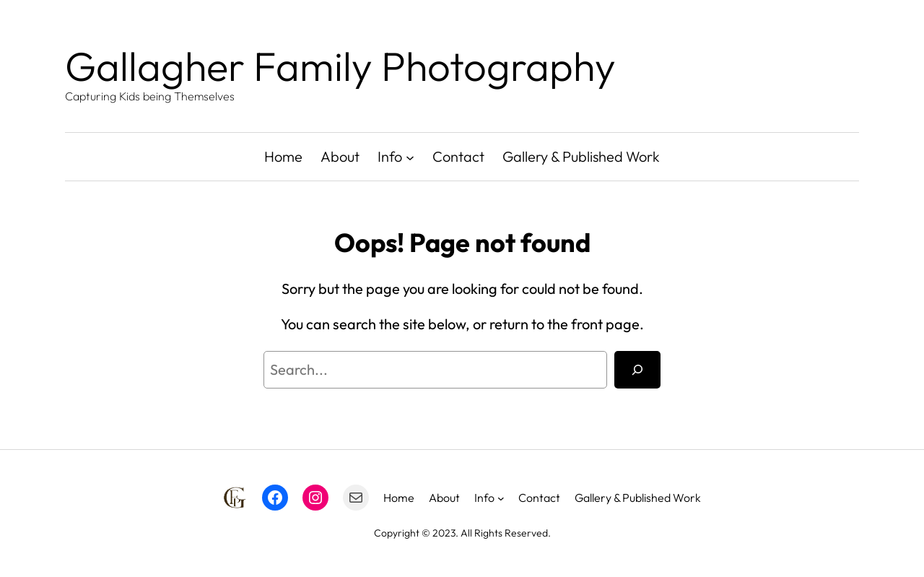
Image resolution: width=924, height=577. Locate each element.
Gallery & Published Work (581, 156)
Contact (458, 156)
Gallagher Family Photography (340, 66)
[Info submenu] (410, 157)
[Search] (637, 370)
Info (390, 156)
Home (283, 156)
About (340, 156)
